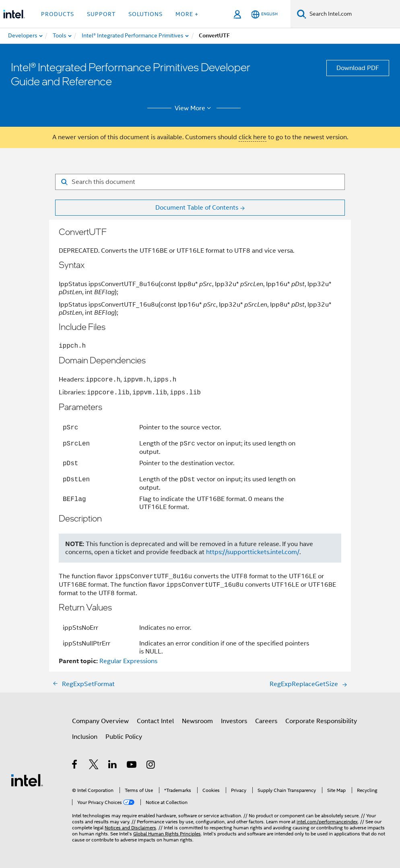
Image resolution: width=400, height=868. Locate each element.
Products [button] (58, 14)
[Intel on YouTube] (132, 766)
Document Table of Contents (197, 208)
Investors (234, 721)
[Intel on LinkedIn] (113, 766)
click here (253, 137)
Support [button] (101, 14)
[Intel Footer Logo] (27, 780)
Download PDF (358, 68)
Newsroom (197, 721)
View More (194, 108)
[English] (264, 14)
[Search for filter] (200, 182)
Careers (266, 721)
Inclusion (85, 737)
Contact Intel (155, 721)
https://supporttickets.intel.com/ (253, 552)
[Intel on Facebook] (75, 766)
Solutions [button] (145, 14)
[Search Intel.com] (353, 14)
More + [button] (187, 14)
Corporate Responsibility (321, 721)
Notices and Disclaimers (130, 828)
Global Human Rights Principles (167, 834)
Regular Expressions (128, 661)
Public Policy (124, 737)
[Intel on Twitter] (94, 766)
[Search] (302, 14)
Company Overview (100, 721)
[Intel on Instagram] (151, 766)
